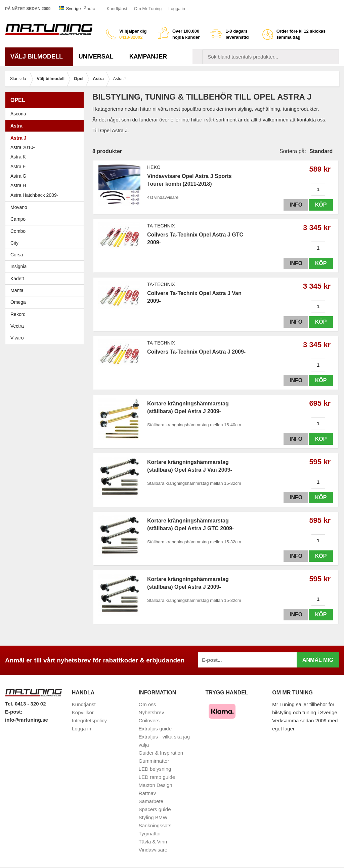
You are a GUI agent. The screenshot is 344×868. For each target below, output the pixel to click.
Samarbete (151, 801)
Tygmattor (150, 834)
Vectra (46, 326)
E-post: (14, 712)
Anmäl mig (318, 660)
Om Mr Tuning (148, 9)
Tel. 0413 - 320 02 (25, 704)
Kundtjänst (117, 9)
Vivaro (17, 338)
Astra (46, 126)
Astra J (18, 138)
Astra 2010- (23, 147)
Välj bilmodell (39, 57)
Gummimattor (154, 761)
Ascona (46, 114)
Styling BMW (153, 817)
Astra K (18, 157)
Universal (99, 57)
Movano (19, 207)
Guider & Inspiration (161, 753)
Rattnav (147, 793)
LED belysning (155, 769)
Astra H (46, 185)
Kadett (46, 279)
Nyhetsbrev (152, 712)
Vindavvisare (153, 850)
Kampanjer (148, 57)
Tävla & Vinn (153, 842)
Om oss (147, 704)
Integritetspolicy (89, 720)
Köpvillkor (83, 712)
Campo (18, 219)
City (14, 243)
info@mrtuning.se (27, 720)
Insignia (46, 266)
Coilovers (149, 720)
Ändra (90, 9)
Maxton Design (156, 785)
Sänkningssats (155, 825)
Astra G (46, 176)
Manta (46, 290)
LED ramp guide (157, 777)
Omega (46, 302)
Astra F (46, 167)
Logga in (177, 9)
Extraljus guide (155, 729)
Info (295, 205)
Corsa (46, 255)
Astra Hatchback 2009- (34, 195)
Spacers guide (155, 809)
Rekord (46, 314)
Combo (18, 231)
